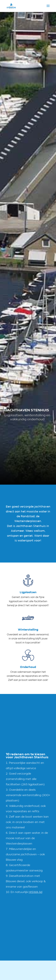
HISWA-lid (35, 892)
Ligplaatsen (28, 595)
